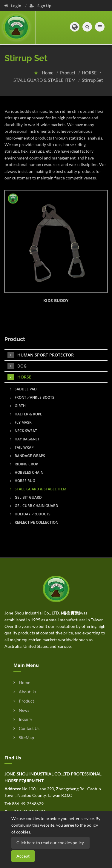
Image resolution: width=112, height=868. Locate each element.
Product (68, 73)
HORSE (90, 73)
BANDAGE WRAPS (28, 456)
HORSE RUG (23, 481)
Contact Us (26, 728)
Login (13, 6)
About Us (25, 692)
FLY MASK (21, 422)
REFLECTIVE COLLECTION (34, 522)
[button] (75, 27)
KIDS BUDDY (56, 300)
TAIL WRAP (22, 447)
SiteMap (24, 738)
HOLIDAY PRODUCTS (30, 514)
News (21, 710)
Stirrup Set (92, 80)
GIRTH (18, 406)
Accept (23, 856)
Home (48, 73)
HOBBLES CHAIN (27, 472)
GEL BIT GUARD (26, 497)
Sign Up (40, 6)
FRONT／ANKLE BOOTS (32, 397)
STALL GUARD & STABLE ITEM (45, 80)
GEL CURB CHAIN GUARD (34, 506)
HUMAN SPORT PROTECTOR (41, 355)
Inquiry (23, 719)
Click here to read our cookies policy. (50, 843)
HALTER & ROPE (26, 414)
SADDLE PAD (23, 389)
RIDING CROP (24, 464)
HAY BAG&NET (25, 439)
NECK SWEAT (24, 431)
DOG (17, 366)
